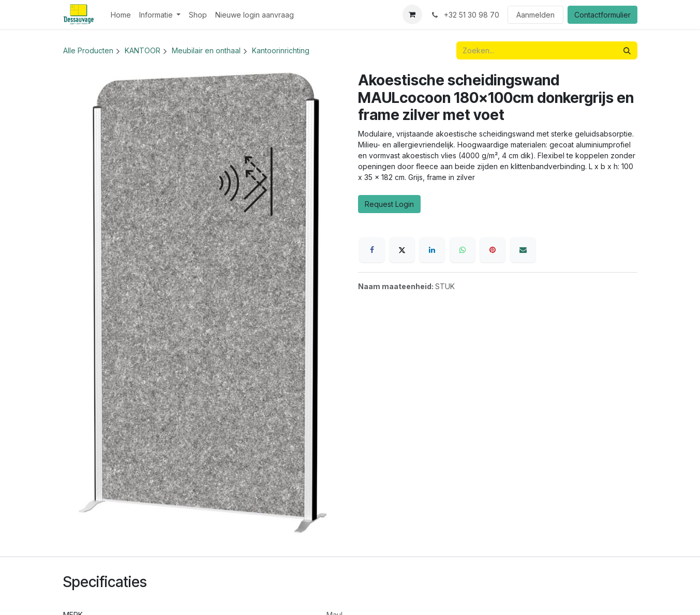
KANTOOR (143, 50)
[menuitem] (121, 15)
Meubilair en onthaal (206, 50)
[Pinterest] (493, 250)
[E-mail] (523, 250)
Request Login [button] (389, 204)
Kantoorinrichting (281, 50)
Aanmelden (535, 15)
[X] (402, 250)
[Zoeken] (627, 50)
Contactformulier (602, 15)
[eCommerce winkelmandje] (412, 14)
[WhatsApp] (463, 250)
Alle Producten (88, 50)
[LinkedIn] (432, 250)
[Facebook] (372, 250)
